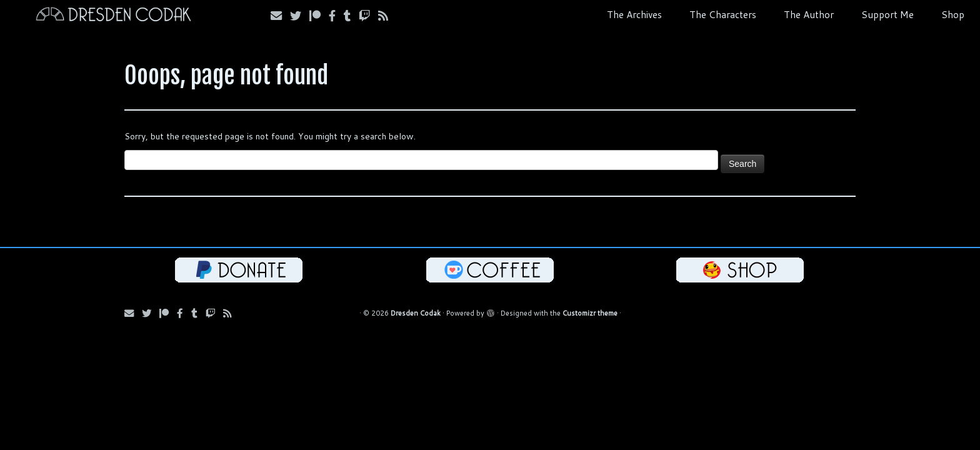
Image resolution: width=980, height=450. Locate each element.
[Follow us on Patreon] (319, 16)
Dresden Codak (416, 313)
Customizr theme (590, 313)
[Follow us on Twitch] (368, 16)
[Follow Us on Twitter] (300, 16)
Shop (953, 14)
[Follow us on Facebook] (336, 16)
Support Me (887, 14)
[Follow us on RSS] (387, 16)
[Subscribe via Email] (280, 16)
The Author (809, 14)
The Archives (634, 14)
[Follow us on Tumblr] (351, 16)
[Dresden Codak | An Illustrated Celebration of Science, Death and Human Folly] (113, 16)
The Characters (723, 14)
